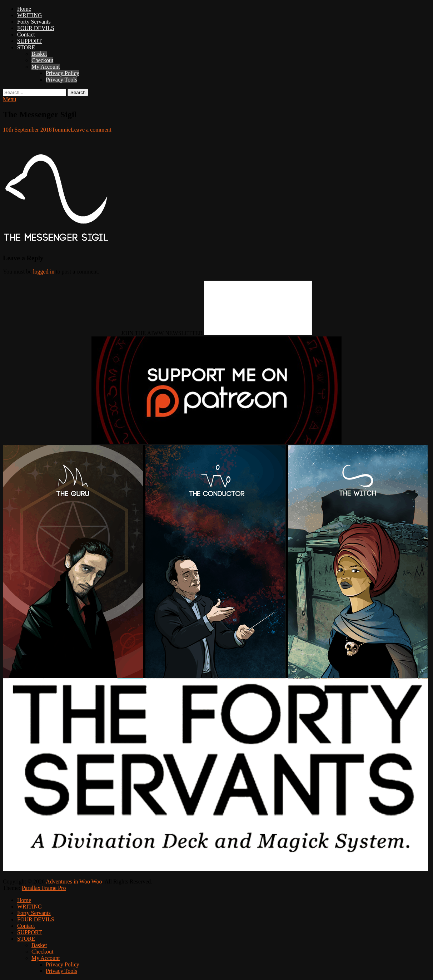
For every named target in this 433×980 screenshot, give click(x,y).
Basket (39, 54)
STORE (26, 47)
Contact (26, 35)
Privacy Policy (63, 73)
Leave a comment (91, 130)
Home (24, 9)
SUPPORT (29, 41)
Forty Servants (34, 22)
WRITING (29, 15)
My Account (46, 67)
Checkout (42, 60)
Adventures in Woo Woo (74, 881)
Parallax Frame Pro (44, 888)
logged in (44, 272)
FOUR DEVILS (36, 28)
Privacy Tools (61, 80)
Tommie (61, 130)
